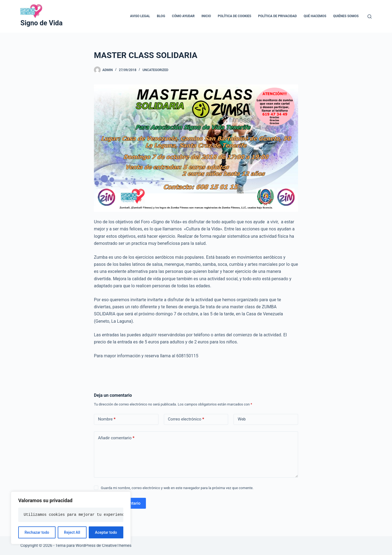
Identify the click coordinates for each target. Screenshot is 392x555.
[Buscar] (370, 16)
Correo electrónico (186, 419)
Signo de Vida (42, 23)
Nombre (107, 419)
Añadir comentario (116, 438)
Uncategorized (155, 70)
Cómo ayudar (183, 16)
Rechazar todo (37, 532)
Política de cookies (235, 16)
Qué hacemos (315, 16)
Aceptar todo (106, 532)
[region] (71, 518)
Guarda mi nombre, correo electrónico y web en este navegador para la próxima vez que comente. (177, 488)
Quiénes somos (346, 16)
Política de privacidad (277, 16)
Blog (161, 16)
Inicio (206, 16)
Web (242, 419)
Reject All (72, 532)
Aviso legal (140, 16)
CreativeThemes (117, 545)
